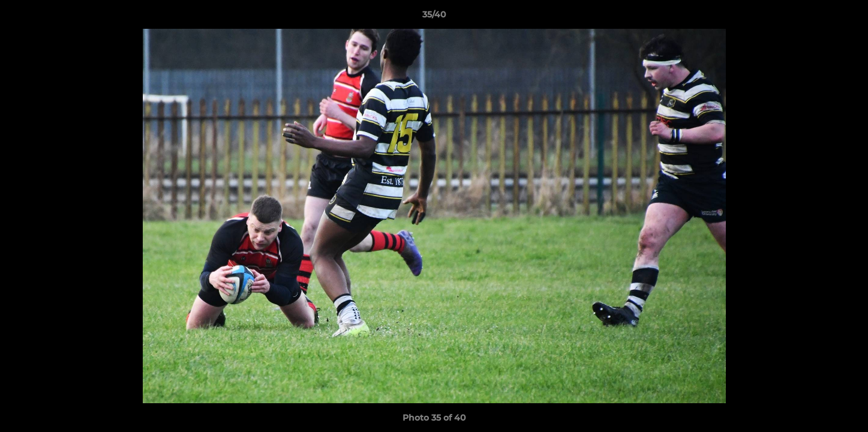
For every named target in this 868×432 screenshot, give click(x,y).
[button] (846, 17)
